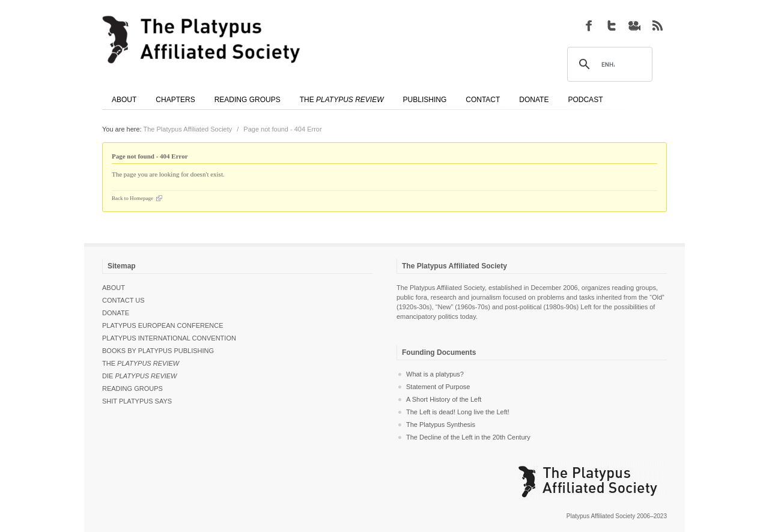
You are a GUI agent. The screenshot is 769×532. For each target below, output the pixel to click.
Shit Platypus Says (137, 401)
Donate (116, 313)
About (114, 288)
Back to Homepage (132, 198)
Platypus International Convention (169, 338)
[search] (608, 65)
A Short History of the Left (444, 399)
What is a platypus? (435, 374)
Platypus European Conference (163, 325)
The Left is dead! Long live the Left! (458, 412)
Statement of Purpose (438, 387)
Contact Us (123, 300)
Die (140, 376)
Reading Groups (132, 388)
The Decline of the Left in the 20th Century (468, 437)
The (141, 363)
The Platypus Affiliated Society (188, 129)
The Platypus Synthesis (441, 425)
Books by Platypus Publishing (158, 351)
